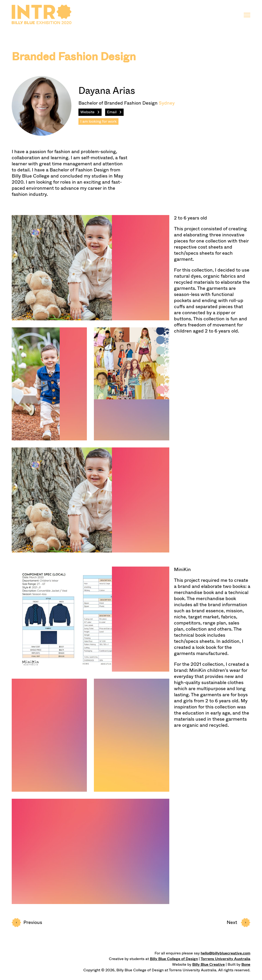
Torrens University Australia (225, 959)
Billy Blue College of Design (174, 959)
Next (238, 923)
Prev (27, 923)
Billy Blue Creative (208, 964)
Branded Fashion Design (74, 57)
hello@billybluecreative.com (225, 953)
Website (87, 112)
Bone (246, 964)
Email (112, 112)
